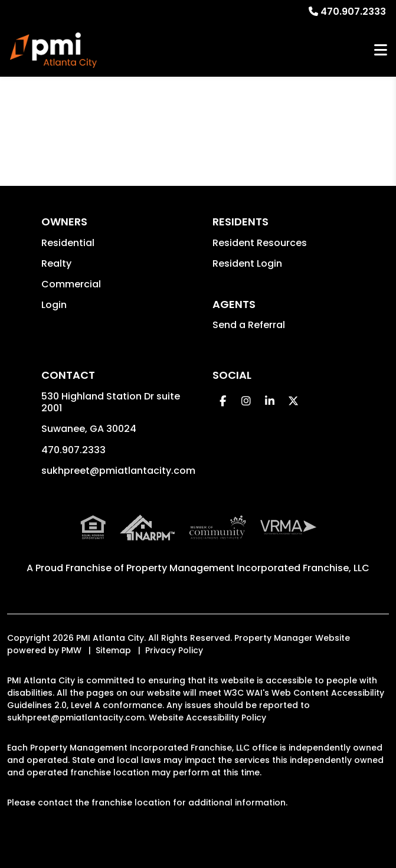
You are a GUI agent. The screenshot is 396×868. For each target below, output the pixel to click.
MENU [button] (381, 50)
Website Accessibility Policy (207, 718)
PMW (71, 650)
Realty (56, 263)
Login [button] (54, 305)
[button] (223, 401)
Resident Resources (260, 243)
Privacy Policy (174, 650)
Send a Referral (249, 325)
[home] (53, 50)
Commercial (71, 284)
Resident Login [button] (247, 263)
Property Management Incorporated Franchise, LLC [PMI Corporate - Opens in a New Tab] (248, 568)
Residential (68, 243)
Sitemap (113, 650)
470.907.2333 (353, 12)
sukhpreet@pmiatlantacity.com (118, 471)
